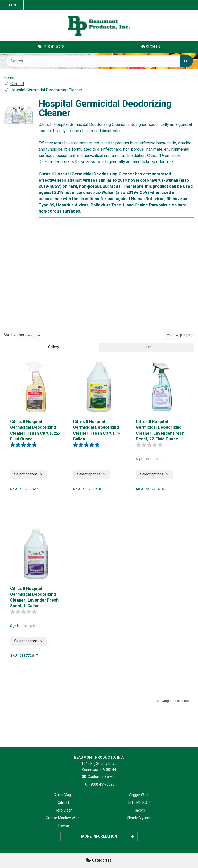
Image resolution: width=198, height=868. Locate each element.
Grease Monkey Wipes (64, 818)
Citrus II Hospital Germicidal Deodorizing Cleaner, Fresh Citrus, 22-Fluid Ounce (35, 430)
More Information (108, 836)
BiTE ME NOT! (139, 803)
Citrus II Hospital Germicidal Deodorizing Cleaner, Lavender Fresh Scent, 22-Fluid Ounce (160, 430)
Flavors (139, 810)
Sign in (141, 459)
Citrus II (64, 803)
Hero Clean (64, 810)
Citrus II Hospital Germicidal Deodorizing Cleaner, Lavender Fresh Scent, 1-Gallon (34, 597)
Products (51, 47)
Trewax (64, 826)
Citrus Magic (64, 795)
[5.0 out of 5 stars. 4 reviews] (25, 445)
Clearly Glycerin (139, 818)
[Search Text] (99, 61)
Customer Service (99, 777)
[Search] (186, 61)
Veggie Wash (139, 795)
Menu (12, 5)
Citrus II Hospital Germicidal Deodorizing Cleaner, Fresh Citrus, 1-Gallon (97, 430)
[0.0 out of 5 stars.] (151, 445)
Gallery (51, 347)
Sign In (151, 47)
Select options (28, 474)
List (147, 347)
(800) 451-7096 (99, 785)
